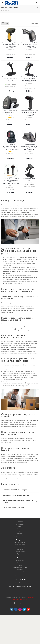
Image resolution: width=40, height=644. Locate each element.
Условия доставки (20, 545)
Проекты (20, 554)
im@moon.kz (21, 583)
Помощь (20, 563)
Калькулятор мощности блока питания (20, 572)
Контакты (20, 549)
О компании (20, 524)
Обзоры (20, 565)
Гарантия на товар (20, 547)
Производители (20, 552)
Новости (20, 529)
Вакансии (20, 534)
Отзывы (20, 527)
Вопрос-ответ (20, 560)
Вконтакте (12, 609)
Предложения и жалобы (20, 567)
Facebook (16, 609)
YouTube (28, 609)
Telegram (24, 609)
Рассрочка (20, 570)
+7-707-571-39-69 (21, 579)
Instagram (20, 609)
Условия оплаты (20, 542)
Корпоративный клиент (20, 536)
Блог (20, 531)
